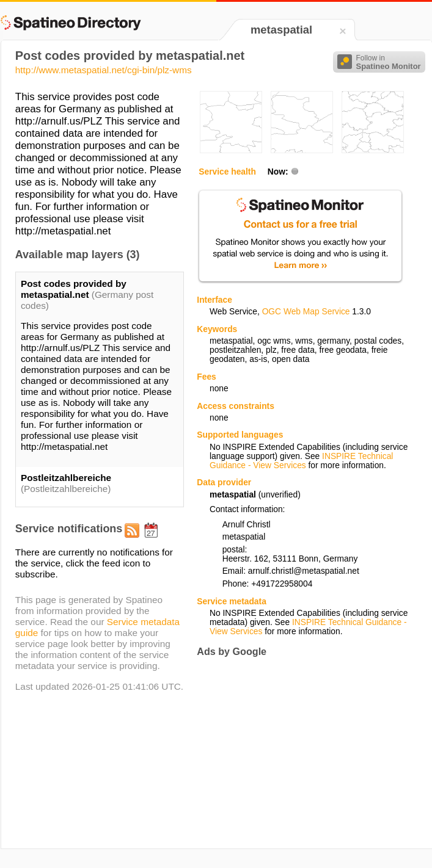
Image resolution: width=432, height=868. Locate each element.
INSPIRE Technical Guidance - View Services (301, 461)
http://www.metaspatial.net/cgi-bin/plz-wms (104, 70)
